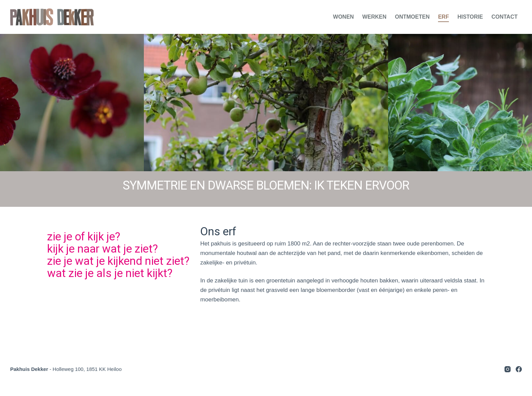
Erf (443, 17)
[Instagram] (508, 369)
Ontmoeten (412, 17)
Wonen (344, 17)
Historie (470, 17)
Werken (374, 17)
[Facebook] (519, 369)
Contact (504, 17)
